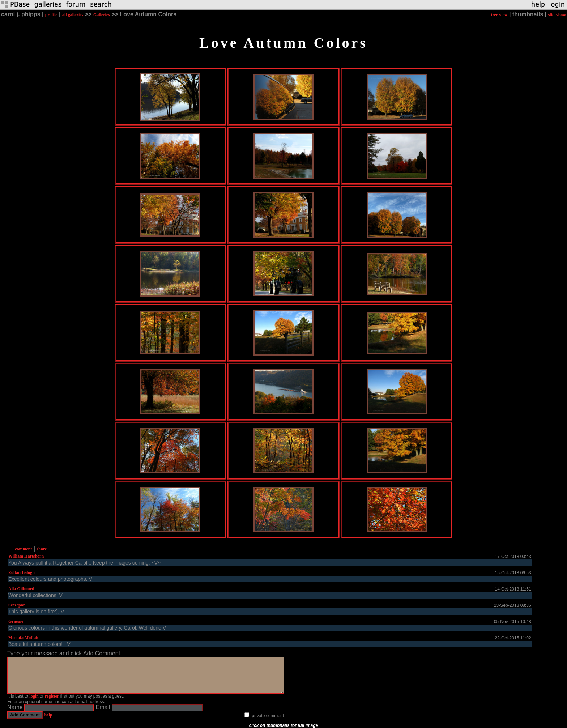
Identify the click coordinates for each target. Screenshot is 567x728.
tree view (499, 15)
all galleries (73, 15)
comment (23, 549)
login (34, 696)
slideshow (557, 15)
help (48, 715)
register (52, 696)
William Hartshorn (26, 556)
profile (51, 15)
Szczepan (17, 605)
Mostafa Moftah (23, 638)
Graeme (16, 621)
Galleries (102, 15)
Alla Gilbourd (21, 589)
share (42, 549)
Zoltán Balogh (22, 572)
